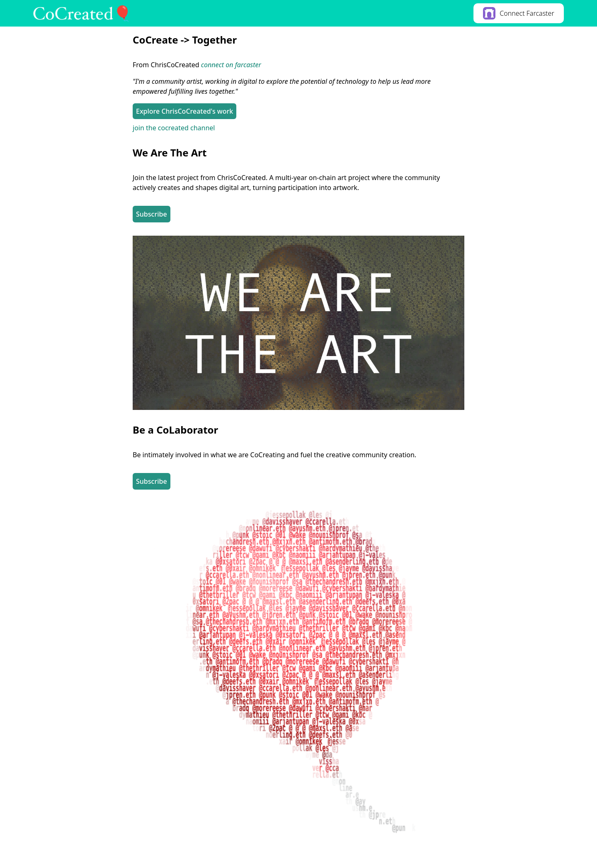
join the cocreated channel (174, 128)
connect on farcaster (231, 65)
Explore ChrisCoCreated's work (184, 111)
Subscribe (152, 214)
